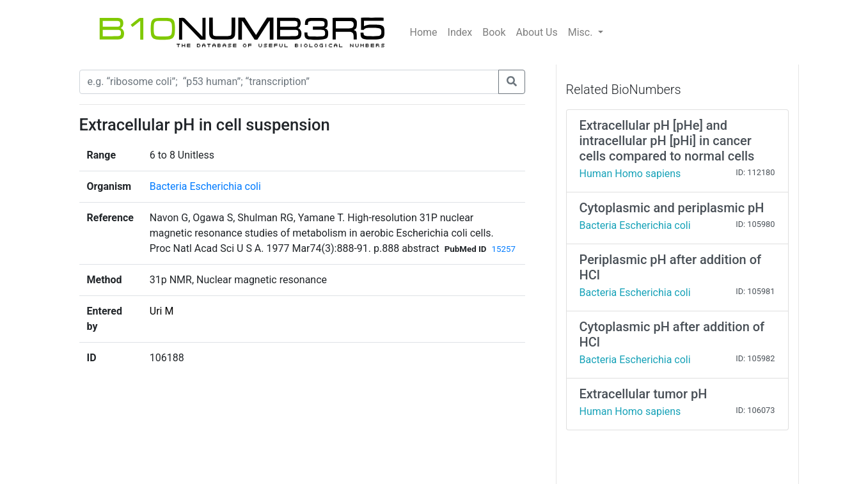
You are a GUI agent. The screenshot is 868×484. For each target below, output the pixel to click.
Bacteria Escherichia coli (205, 186)
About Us (537, 32)
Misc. (582, 32)
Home (424, 32)
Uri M (162, 311)
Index (460, 32)
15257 (504, 249)
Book (494, 32)
